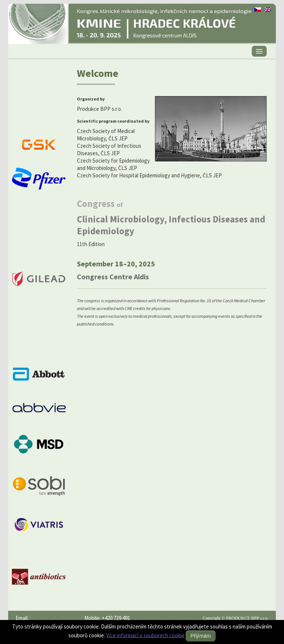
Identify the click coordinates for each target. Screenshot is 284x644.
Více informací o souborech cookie (145, 635)
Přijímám (201, 636)
